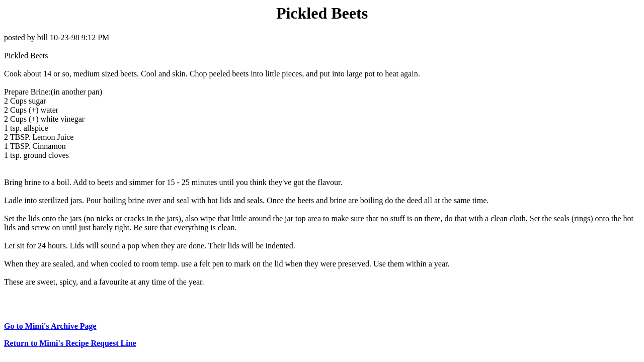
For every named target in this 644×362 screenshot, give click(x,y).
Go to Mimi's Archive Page (50, 326)
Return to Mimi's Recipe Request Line (70, 343)
